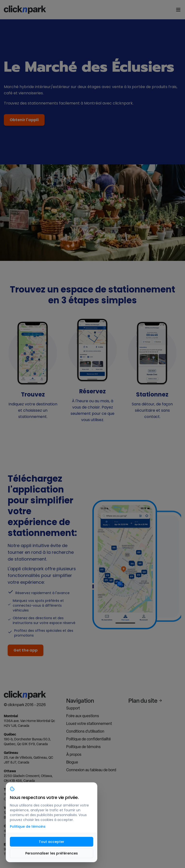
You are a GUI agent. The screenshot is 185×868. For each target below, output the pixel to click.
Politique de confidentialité (89, 739)
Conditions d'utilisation (85, 731)
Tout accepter (52, 842)
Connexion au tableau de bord (91, 770)
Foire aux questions (83, 716)
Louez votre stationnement (89, 724)
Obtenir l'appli (24, 120)
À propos (74, 754)
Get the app (26, 650)
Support (73, 708)
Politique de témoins (83, 747)
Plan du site (145, 701)
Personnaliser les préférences (52, 853)
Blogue (72, 762)
